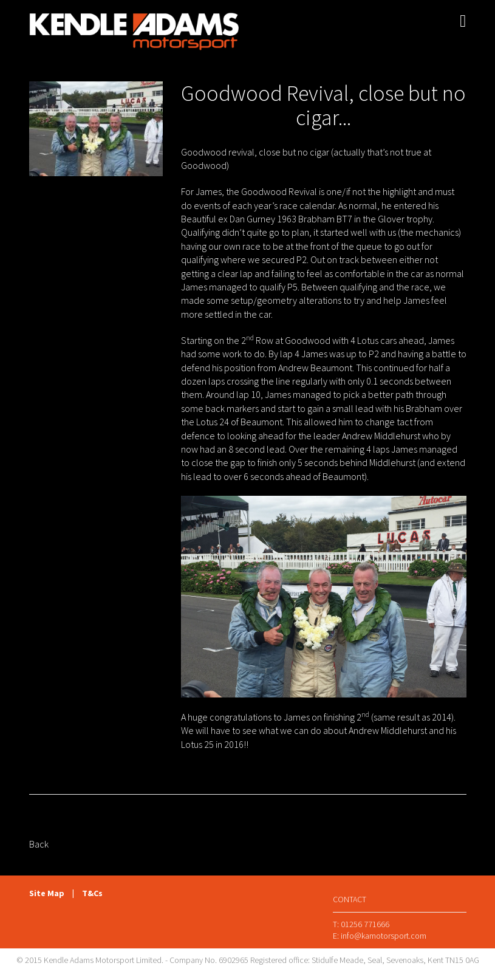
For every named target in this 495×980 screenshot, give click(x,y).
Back (39, 844)
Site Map (47, 893)
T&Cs (92, 893)
